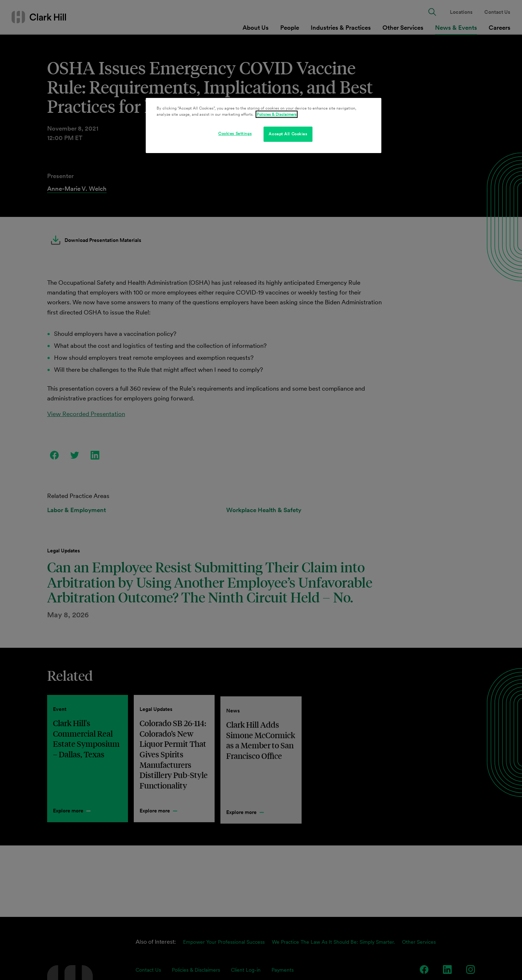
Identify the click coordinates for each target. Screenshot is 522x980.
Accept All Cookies (288, 134)
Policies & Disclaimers (277, 114)
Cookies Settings (235, 133)
